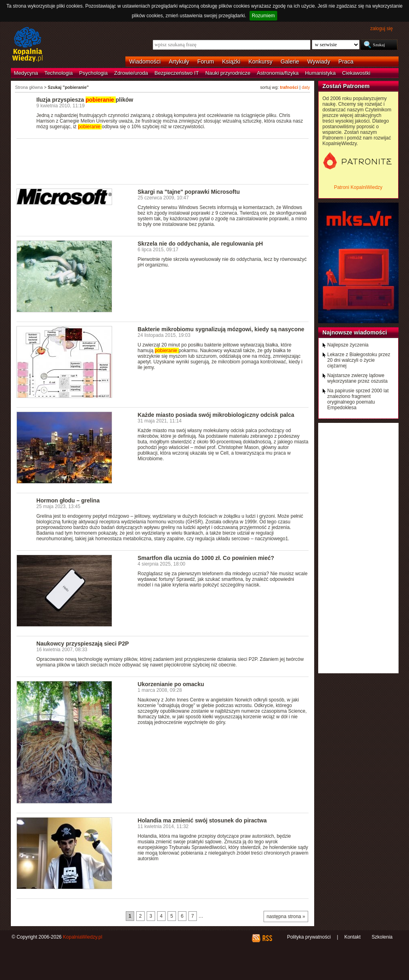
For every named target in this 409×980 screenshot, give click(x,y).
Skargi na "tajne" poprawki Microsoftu (189, 192)
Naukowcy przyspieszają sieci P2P (83, 644)
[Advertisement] (163, 161)
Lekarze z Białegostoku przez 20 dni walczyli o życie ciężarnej (359, 360)
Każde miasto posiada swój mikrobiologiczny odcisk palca (216, 415)
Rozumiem (263, 16)
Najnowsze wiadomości (355, 332)
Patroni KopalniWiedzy (358, 187)
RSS (267, 938)
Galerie (290, 62)
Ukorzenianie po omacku (171, 684)
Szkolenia (382, 937)
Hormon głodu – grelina (68, 500)
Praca (346, 62)
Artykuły (179, 62)
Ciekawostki (356, 73)
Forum (206, 62)
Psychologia (93, 73)
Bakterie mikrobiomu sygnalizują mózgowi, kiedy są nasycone (221, 329)
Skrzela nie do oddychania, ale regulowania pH (200, 244)
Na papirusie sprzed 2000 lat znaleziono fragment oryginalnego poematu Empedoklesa (358, 399)
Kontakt (353, 937)
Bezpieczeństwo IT (177, 73)
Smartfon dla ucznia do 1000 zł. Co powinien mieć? (206, 558)
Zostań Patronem (346, 86)
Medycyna (26, 73)
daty (306, 87)
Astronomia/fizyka (278, 73)
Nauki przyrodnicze (228, 73)
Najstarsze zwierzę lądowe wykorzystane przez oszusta (358, 378)
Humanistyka (320, 73)
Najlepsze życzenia (348, 345)
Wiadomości (145, 62)
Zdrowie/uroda (131, 73)
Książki (231, 62)
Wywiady (319, 62)
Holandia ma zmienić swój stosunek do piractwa (202, 820)
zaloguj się (381, 29)
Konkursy (260, 62)
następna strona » (286, 916)
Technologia (59, 73)
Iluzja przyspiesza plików (85, 100)
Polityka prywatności (309, 937)
